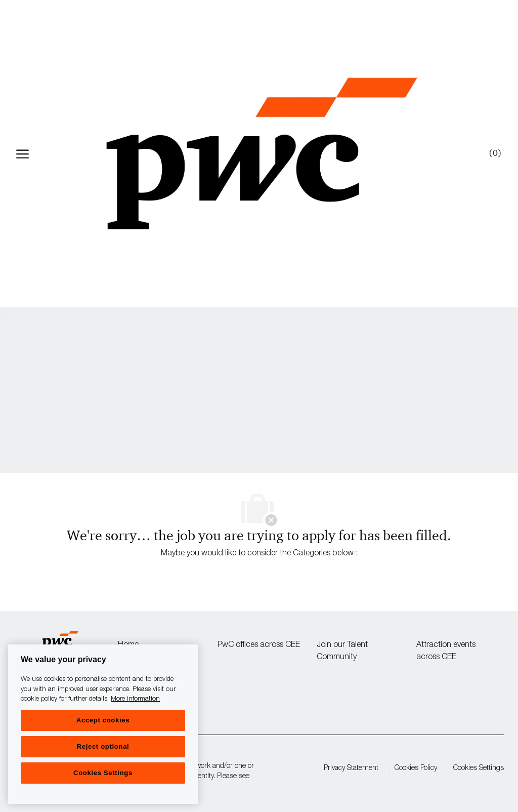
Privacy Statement (351, 768)
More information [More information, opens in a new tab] (135, 699)
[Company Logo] (262, 154)
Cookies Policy (416, 768)
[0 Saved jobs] (493, 153)
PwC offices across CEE (259, 645)
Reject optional (103, 746)
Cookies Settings (479, 768)
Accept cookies (103, 720)
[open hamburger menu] (23, 154)
